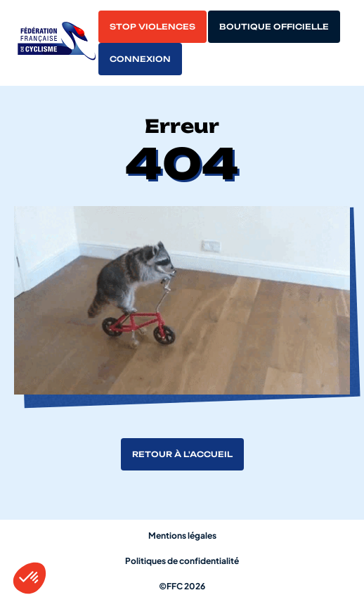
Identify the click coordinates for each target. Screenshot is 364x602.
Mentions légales (182, 536)
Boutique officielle (274, 27)
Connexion (140, 59)
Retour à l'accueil (182, 454)
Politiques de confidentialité (182, 561)
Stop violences (152, 27)
